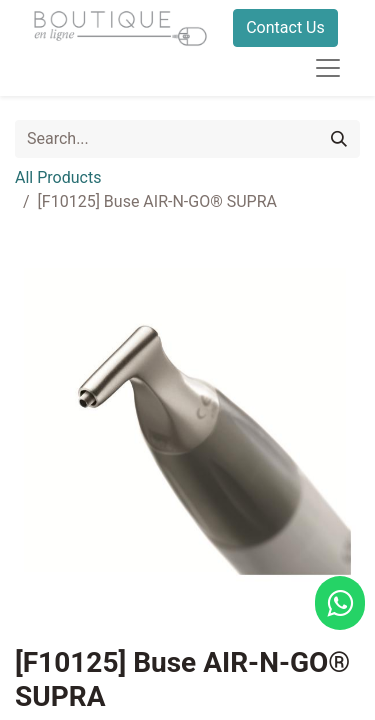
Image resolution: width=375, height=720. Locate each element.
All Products (58, 177)
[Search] (339, 139)
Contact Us (285, 27)
